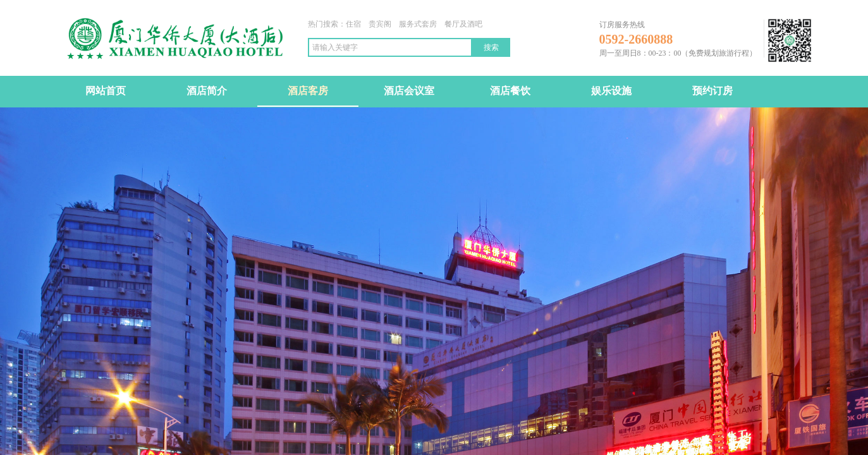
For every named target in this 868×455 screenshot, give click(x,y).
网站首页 (106, 91)
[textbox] (390, 47)
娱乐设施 (611, 91)
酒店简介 (207, 91)
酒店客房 (308, 91)
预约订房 (712, 91)
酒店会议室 (409, 91)
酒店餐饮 (510, 91)
